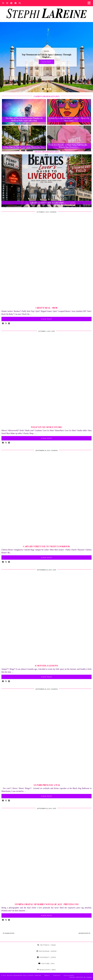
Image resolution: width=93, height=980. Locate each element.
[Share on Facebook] (3, 324)
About (47, 975)
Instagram (47, 951)
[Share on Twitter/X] (6, 324)
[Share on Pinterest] (9, 324)
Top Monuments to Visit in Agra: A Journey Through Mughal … (46, 56)
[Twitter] (3, 3)
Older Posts (9, 933)
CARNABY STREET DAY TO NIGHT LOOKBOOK (46, 546)
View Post (46, 62)
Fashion (53, 212)
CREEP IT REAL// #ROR (46, 308)
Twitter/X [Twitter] (47, 945)
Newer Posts (84, 933)
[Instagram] (7, 3)
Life (53, 331)
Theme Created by (80, 977)
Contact (57, 975)
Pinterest (47, 957)
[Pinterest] (11, 3)
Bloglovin (46, 970)
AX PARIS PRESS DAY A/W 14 (47, 785)
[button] (90, 3)
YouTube (46, 964)
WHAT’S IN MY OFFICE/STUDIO (46, 427)
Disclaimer (69, 975)
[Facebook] (16, 3)
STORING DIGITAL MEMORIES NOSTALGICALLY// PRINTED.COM (47, 904)
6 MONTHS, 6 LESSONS (46, 666)
